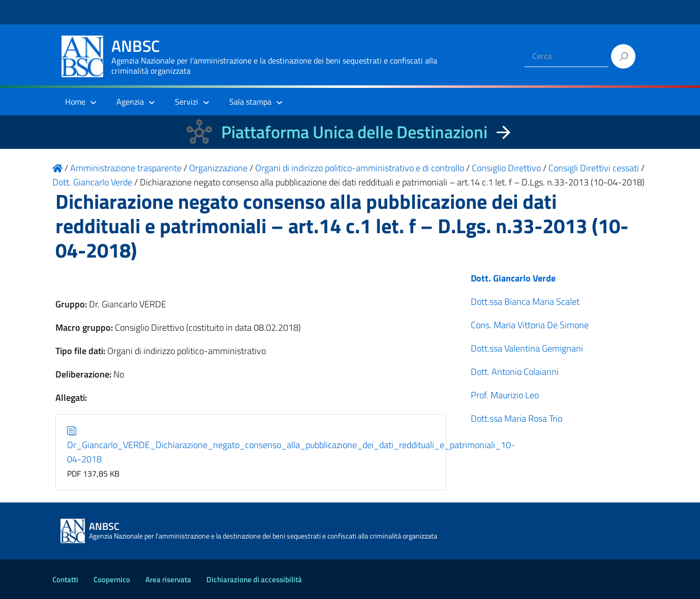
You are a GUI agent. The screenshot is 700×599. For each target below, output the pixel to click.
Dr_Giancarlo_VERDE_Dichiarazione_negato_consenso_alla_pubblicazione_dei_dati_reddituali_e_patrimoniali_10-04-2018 (291, 445)
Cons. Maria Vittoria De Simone (530, 325)
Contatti (65, 579)
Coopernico (112, 579)
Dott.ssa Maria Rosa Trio (516, 418)
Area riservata (168, 579)
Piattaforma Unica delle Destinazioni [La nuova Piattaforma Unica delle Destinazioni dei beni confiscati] (354, 132)
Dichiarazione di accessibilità (254, 579)
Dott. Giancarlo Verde (513, 278)
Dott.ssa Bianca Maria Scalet (525, 302)
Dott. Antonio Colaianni (515, 372)
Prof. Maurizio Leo (505, 395)
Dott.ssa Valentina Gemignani (527, 348)
